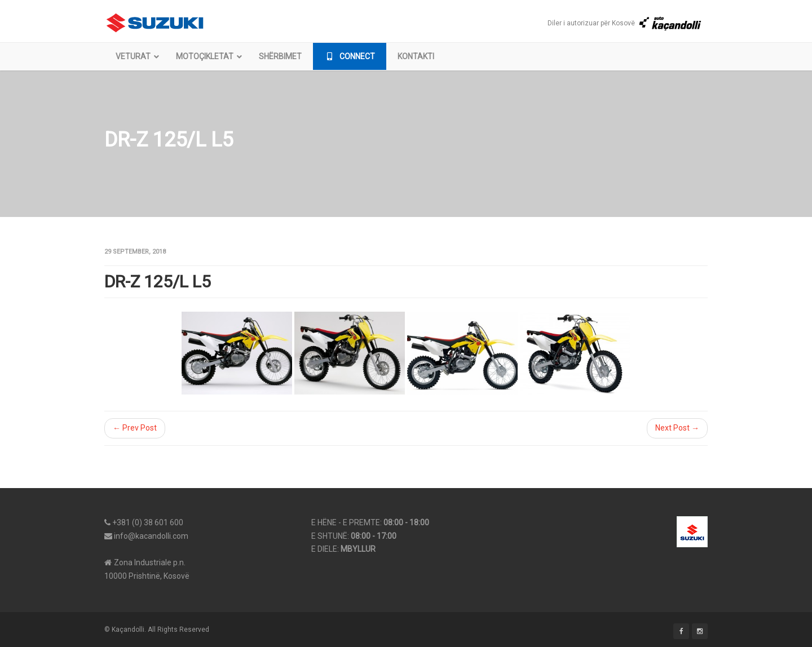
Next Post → (677, 428)
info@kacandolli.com (151, 536)
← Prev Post (135, 428)
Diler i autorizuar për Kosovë (625, 23)
